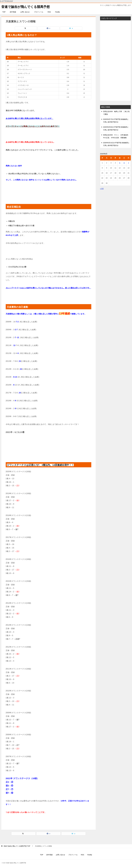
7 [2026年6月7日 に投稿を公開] (128, 163)
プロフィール (39, 12)
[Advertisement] (115, 60)
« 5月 (102, 189)
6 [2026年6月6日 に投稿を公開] (124, 163)
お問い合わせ (25, 12)
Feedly (57, 12)
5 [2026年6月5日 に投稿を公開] (120, 163)
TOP (4, 12)
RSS (49, 12)
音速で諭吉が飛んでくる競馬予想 (26, 6)
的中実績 (13, 12)
